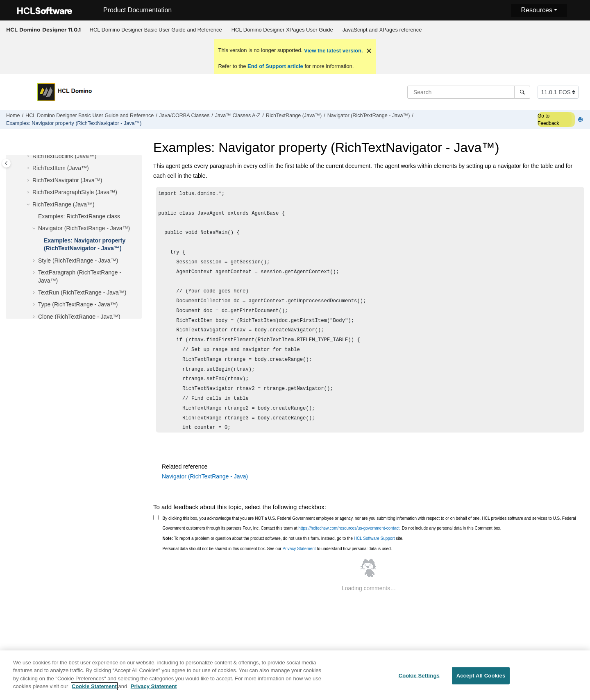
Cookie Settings (419, 680)
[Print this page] (581, 120)
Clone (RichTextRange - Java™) (79, 317)
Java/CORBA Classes (184, 116)
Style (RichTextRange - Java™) (78, 261)
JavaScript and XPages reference (382, 30)
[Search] (522, 92)
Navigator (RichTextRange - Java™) (369, 116)
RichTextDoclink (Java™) (64, 156)
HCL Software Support (374, 538)
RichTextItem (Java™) (61, 168)
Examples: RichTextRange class (79, 216)
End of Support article (275, 66)
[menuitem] (156, 30)
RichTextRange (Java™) (294, 116)
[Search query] (469, 92)
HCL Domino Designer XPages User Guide (282, 30)
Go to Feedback (548, 120)
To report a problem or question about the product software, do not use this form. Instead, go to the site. (283, 538)
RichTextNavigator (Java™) (67, 180)
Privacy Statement (299, 549)
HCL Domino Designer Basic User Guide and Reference (156, 30)
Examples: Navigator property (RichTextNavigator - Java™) (74, 123)
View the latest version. (332, 51)
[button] (29, 156)
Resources (536, 10)
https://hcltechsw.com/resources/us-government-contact (349, 528)
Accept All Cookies (481, 680)
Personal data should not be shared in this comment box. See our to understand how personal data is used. (277, 549)
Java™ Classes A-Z (238, 116)
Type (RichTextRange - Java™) (78, 304)
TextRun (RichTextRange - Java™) (82, 292)
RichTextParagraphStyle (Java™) (75, 192)
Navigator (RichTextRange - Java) (205, 476)
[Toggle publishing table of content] (6, 163)
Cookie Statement (94, 691)
